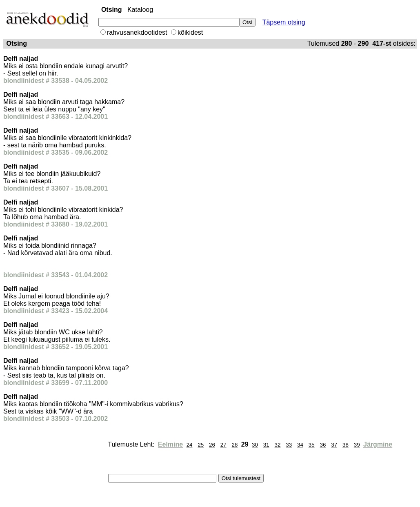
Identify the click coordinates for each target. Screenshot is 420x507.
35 (312, 445)
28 (235, 445)
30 (255, 445)
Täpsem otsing (284, 22)
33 (289, 445)
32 (278, 445)
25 (201, 445)
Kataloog (140, 10)
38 (346, 445)
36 (323, 445)
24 (190, 445)
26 (212, 445)
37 (334, 445)
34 (300, 445)
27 (223, 445)
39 (357, 445)
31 (266, 445)
